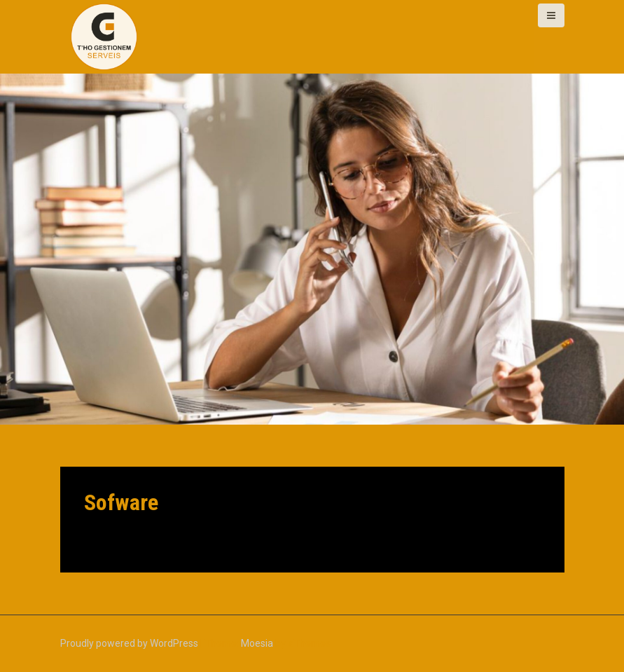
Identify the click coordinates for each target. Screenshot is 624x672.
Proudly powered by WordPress (129, 643)
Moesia (257, 643)
